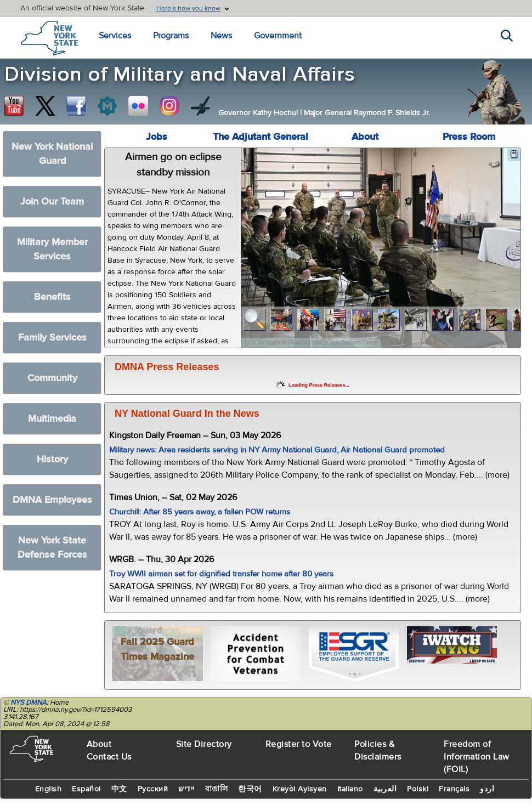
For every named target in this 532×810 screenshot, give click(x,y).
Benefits (52, 297)
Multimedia (52, 419)
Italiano (350, 789)
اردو (487, 789)
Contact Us (109, 757)
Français (454, 789)
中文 (119, 789)
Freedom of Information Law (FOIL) (477, 757)
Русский (153, 789)
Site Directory (204, 744)
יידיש (186, 789)
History (52, 459)
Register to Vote (299, 744)
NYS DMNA (29, 703)
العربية (385, 789)
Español (86, 789)
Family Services (52, 338)
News (221, 36)
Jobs (157, 137)
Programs (171, 36)
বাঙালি (217, 789)
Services (115, 36)
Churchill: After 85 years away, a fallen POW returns (200, 512)
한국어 (250, 789)
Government (278, 36)
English (49, 789)
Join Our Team (52, 202)
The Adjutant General (261, 137)
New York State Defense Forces (52, 548)
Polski (418, 789)
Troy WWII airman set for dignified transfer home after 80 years (221, 574)
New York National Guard (52, 154)
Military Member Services (52, 249)
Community (52, 378)
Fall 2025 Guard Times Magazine (157, 649)
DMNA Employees (52, 500)
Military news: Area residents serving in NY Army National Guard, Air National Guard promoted (277, 450)
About (365, 137)
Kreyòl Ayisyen (300, 789)
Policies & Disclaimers (378, 750)
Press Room (469, 137)
